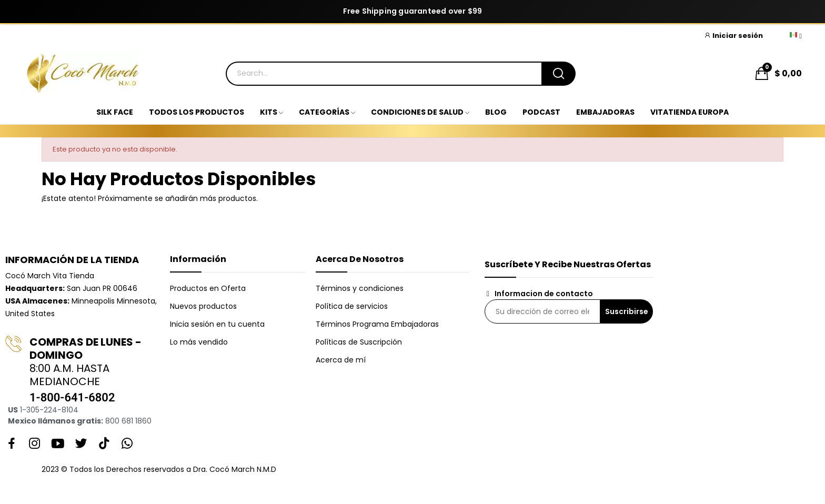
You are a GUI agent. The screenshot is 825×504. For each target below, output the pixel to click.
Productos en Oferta (208, 288)
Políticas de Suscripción (359, 342)
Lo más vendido (199, 342)
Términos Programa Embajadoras (377, 324)
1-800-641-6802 (72, 397)
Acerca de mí (341, 360)
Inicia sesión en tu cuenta (217, 324)
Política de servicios (352, 306)
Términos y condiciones (360, 288)
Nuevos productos (203, 306)
